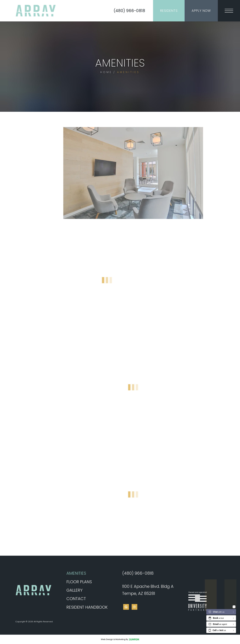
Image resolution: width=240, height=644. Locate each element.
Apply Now (201, 11)
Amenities (87, 573)
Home (106, 72)
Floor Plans (79, 582)
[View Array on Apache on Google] (126, 607)
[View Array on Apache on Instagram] (134, 607)
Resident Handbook (87, 607)
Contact (76, 599)
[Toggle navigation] (229, 11)
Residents (169, 11)
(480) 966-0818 (129, 11)
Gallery (75, 590)
